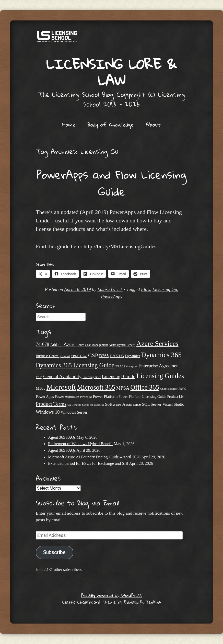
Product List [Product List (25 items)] (176, 397)
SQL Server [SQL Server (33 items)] (152, 404)
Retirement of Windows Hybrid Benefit (80, 444)
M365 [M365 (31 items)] (41, 388)
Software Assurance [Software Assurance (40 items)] (123, 404)
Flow (146, 289)
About (153, 125)
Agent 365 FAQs (62, 437)
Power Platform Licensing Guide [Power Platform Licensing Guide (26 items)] (142, 397)
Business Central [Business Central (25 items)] (48, 356)
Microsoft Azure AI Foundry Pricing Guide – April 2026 (94, 457)
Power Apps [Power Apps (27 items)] (45, 397)
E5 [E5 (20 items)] (117, 366)
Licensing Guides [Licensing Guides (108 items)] (160, 376)
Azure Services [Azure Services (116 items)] (157, 344)
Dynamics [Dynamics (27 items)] (133, 356)
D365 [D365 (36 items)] (104, 356)
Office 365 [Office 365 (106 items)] (145, 387)
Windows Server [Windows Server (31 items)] (74, 412)
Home (69, 125)
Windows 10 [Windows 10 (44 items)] (48, 412)
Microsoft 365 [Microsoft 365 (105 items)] (96, 387)
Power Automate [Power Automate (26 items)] (67, 397)
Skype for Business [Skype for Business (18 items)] (93, 405)
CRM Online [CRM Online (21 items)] (79, 356)
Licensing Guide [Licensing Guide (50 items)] (119, 376)
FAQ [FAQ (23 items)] (39, 377)
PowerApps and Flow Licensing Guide (111, 183)
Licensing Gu (165, 289)
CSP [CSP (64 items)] (93, 355)
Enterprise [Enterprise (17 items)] (132, 366)
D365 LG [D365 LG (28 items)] (117, 356)
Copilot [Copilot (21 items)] (65, 356)
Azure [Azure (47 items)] (70, 344)
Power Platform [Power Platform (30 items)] (105, 396)
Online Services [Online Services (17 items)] (169, 389)
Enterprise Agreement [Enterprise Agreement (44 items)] (159, 366)
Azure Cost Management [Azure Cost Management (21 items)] (92, 345)
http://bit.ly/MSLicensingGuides (120, 246)
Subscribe (54, 552)
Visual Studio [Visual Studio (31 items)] (173, 404)
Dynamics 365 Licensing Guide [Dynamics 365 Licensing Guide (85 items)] (75, 365)
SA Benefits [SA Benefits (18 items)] (74, 405)
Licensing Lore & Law (111, 72)
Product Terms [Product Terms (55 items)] (51, 404)
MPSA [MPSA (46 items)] (123, 388)
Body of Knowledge (110, 125)
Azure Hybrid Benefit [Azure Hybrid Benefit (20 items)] (122, 345)
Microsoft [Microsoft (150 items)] (61, 387)
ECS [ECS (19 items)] (122, 366)
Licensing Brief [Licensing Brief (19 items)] (92, 377)
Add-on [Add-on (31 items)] (56, 344)
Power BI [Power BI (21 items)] (86, 397)
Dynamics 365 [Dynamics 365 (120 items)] (161, 355)
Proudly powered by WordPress (111, 595)
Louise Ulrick (110, 289)
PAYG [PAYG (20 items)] (182, 389)
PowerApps (111, 297)
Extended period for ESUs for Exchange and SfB (88, 463)
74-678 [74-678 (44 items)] (43, 344)
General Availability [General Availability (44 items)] (62, 376)
